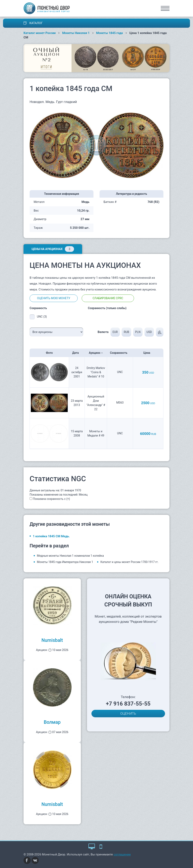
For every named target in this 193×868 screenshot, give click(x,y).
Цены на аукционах (53, 249)
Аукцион (96, 353)
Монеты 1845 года (109, 33)
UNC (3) (42, 317)
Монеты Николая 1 (76, 33)
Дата (77, 353)
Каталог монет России (40, 33)
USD (149, 332)
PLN (138, 332)
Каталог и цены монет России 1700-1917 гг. (129, 562)
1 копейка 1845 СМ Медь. (51, 536)
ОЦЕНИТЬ (128, 713)
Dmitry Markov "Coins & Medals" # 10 (96, 372)
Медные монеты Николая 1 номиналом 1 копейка (70, 556)
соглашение (122, 854)
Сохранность (120, 353)
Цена (148, 353)
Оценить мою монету (54, 298)
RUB (126, 332)
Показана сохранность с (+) (51, 499)
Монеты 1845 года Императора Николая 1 (65, 562)
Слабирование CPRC (108, 298)
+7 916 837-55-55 (128, 704)
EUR (115, 332)
